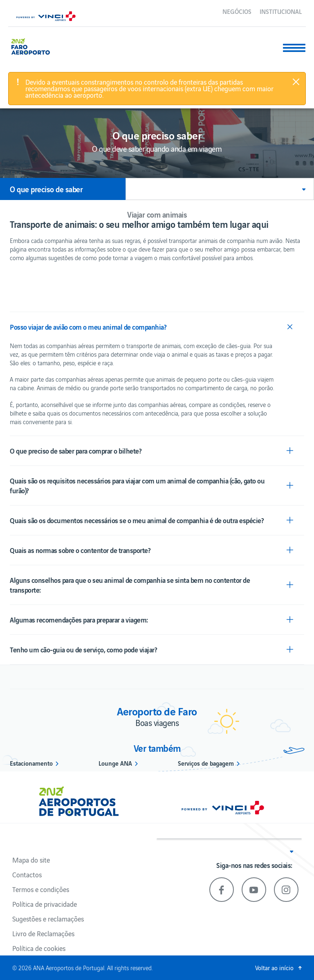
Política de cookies (39, 948)
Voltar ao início (274, 968)
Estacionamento (31, 763)
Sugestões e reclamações (48, 919)
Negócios (237, 11)
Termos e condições (41, 889)
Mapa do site (31, 860)
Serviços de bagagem (206, 763)
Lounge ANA (115, 763)
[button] (220, 189)
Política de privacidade (45, 904)
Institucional (281, 11)
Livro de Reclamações (43, 933)
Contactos (27, 874)
